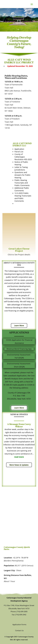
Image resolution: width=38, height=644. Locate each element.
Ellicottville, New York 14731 (19, 609)
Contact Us (19, 631)
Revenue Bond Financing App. (19, 349)
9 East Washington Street (25, 605)
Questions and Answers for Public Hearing (22, 175)
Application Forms (19, 625)
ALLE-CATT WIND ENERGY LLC (22, 144)
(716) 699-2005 (22, 612)
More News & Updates (19, 465)
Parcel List (19, 152)
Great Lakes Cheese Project (19, 250)
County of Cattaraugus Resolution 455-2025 (23, 157)
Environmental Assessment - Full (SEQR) (19, 356)
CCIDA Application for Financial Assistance (19, 341)
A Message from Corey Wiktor (19, 425)
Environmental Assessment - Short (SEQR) (19, 365)
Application (19, 149)
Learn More (19, 325)
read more (19, 457)
